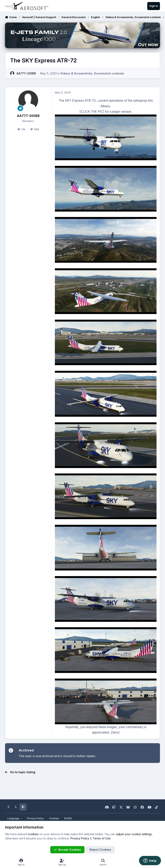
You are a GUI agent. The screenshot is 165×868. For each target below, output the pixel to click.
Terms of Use (102, 838)
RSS (68, 818)
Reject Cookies (100, 850)
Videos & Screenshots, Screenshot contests (92, 73)
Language (15, 818)
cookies (33, 834)
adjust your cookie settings (134, 834)
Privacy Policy (35, 818)
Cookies (54, 818)
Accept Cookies (67, 850)
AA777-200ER (26, 73)
